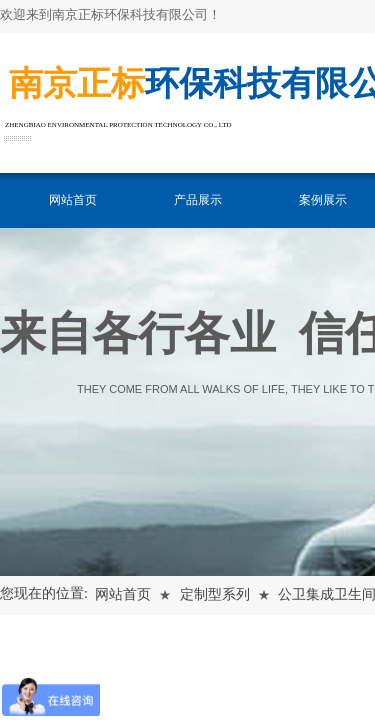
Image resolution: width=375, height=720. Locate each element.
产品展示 (198, 200)
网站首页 (73, 200)
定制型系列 (215, 594)
